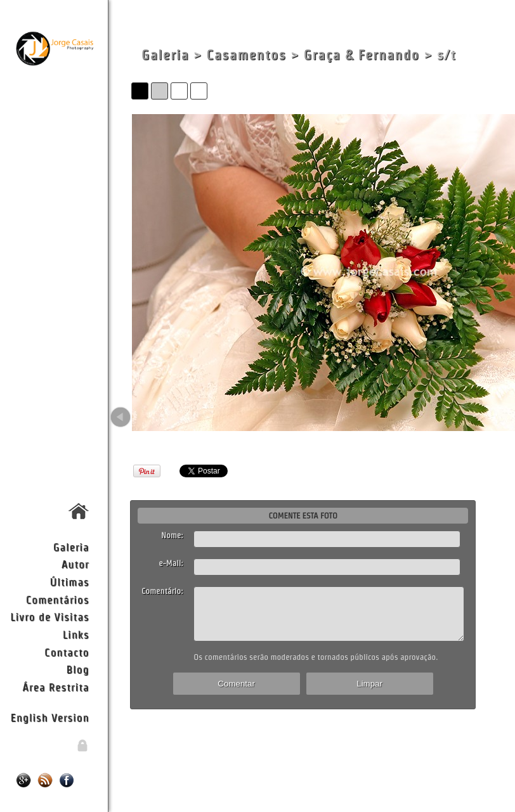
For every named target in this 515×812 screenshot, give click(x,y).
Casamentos (246, 55)
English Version (50, 717)
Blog (78, 669)
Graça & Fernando (362, 55)
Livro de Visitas (49, 616)
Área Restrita (55, 687)
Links (76, 634)
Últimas (70, 582)
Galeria (71, 547)
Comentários (58, 599)
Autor (75, 564)
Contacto (67, 652)
